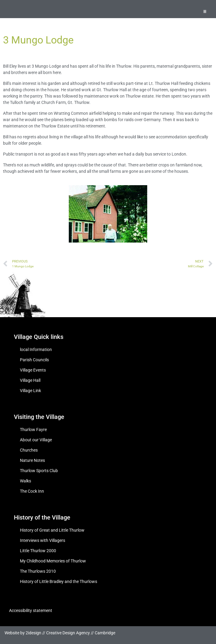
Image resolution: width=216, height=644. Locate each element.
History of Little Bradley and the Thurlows (59, 581)
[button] (205, 11)
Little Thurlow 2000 (38, 551)
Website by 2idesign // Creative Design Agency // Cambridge (60, 633)
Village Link (30, 391)
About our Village (36, 440)
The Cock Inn (32, 491)
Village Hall (30, 380)
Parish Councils (34, 360)
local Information (36, 349)
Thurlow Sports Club (39, 471)
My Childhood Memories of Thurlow (53, 561)
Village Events (33, 370)
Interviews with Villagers (43, 540)
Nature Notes (32, 460)
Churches (29, 450)
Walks (25, 481)
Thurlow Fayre (33, 430)
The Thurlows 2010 (38, 571)
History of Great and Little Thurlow (52, 530)
